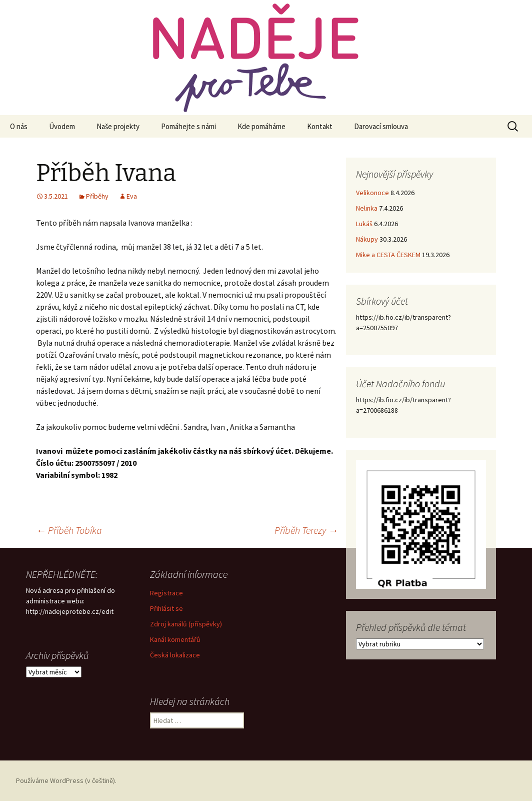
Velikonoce (372, 193)
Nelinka (367, 208)
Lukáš (364, 224)
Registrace (166, 593)
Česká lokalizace (175, 655)
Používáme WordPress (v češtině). (66, 780)
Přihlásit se (166, 608)
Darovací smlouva (381, 126)
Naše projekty (118, 126)
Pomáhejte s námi (188, 126)
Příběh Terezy (306, 530)
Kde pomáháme (261, 126)
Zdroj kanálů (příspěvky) (186, 624)
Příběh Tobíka (69, 530)
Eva (132, 196)
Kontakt (320, 126)
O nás (19, 126)
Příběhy (97, 196)
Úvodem (62, 126)
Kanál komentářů (175, 639)
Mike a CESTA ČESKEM (388, 255)
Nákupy (367, 239)
